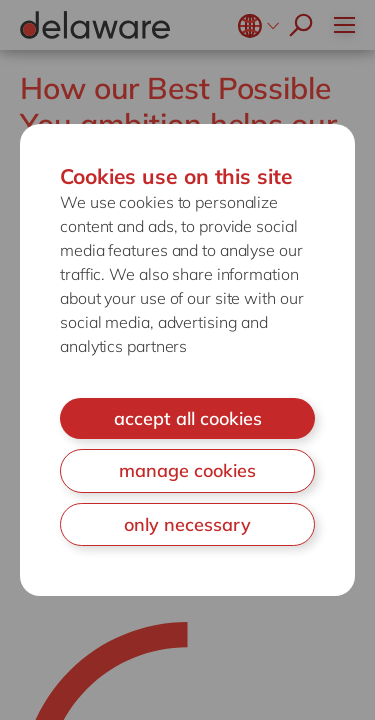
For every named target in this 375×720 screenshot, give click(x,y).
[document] (187, 360)
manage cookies (187, 470)
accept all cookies (188, 418)
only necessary (187, 524)
